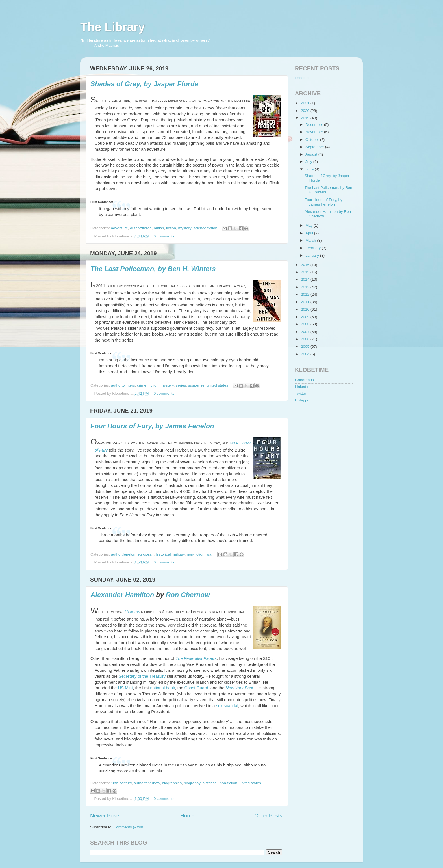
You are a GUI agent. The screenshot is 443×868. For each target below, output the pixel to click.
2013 (306, 287)
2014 (306, 279)
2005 (306, 346)
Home (187, 816)
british (159, 228)
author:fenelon (123, 554)
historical (163, 554)
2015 (306, 272)
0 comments (164, 236)
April (310, 233)
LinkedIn (302, 387)
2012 (306, 294)
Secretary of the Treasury (142, 676)
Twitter (301, 393)
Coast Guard (196, 688)
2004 (306, 354)
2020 (306, 111)
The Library (113, 27)
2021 (306, 103)
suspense (196, 385)
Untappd (302, 400)
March (311, 240)
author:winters (123, 385)
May (310, 225)
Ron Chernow (188, 595)
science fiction (205, 228)
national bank (162, 688)
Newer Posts (105, 816)
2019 (306, 118)
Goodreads (304, 380)
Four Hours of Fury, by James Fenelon (152, 426)
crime (142, 385)
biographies (172, 783)
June (310, 169)
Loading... (303, 78)
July (309, 162)
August (312, 154)
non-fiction (196, 554)
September (315, 147)
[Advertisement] (323, 440)
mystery (185, 228)
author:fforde (141, 228)
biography (192, 783)
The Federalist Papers (196, 658)
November (315, 132)
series (181, 385)
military (179, 554)
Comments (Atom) (129, 827)
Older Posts (268, 816)
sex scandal (227, 706)
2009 (306, 317)
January (313, 255)
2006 (306, 339)
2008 (306, 324)
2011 (306, 302)
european (146, 554)
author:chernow (147, 783)
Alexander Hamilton (122, 595)
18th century (121, 783)
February (314, 248)
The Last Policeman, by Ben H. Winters (153, 269)
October (313, 140)
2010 (306, 309)
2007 (306, 332)
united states (217, 385)
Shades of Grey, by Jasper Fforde (144, 84)
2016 (306, 265)
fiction (171, 228)
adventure (120, 228)
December (315, 125)
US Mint (125, 688)
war (210, 554)
